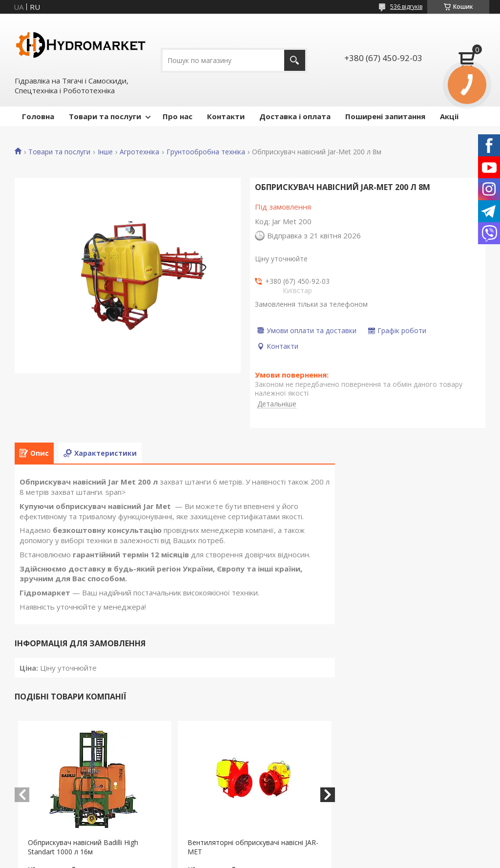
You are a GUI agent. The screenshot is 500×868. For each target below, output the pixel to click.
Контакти (226, 116)
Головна (38, 116)
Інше (105, 152)
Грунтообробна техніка (206, 152)
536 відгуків (406, 7)
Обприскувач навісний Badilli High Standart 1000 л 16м (83, 847)
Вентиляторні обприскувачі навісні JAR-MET (253, 847)
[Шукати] (295, 60)
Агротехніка (139, 152)
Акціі (449, 116)
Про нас (177, 116)
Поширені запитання (385, 116)
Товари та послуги (105, 116)
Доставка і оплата (295, 116)
